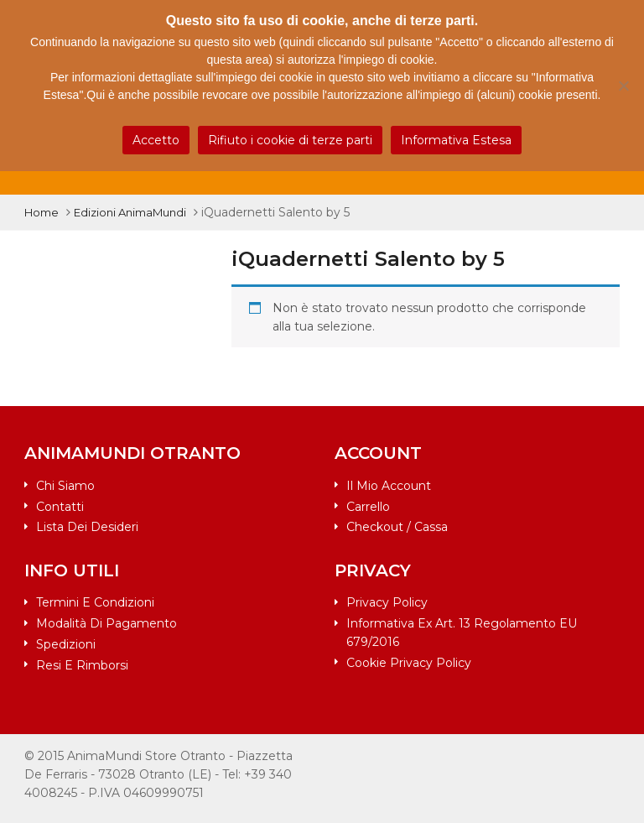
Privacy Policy (387, 602)
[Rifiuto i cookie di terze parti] (623, 86)
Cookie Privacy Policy (409, 663)
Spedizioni (66, 644)
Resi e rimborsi (82, 665)
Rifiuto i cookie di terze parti (290, 140)
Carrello (368, 507)
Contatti (60, 507)
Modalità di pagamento (106, 623)
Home (42, 212)
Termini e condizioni (95, 602)
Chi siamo (65, 486)
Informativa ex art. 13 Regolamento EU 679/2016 (462, 633)
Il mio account (389, 486)
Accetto (156, 140)
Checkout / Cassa (397, 527)
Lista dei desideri (87, 527)
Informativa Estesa (456, 140)
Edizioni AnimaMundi (130, 212)
